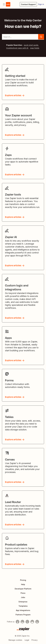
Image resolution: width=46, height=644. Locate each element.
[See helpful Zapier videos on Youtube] (32, 622)
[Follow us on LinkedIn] (22, 622)
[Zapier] (23, 629)
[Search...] (23, 37)
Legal (27, 640)
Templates (23, 606)
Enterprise (23, 602)
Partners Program (23, 615)
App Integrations (23, 610)
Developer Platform (23, 589)
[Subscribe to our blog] (37, 622)
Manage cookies (15, 640)
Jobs (23, 597)
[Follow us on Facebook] (18, 622)
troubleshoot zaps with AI (17, 48)
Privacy (35, 640)
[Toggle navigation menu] (4, 4)
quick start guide (31, 45)
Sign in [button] (41, 4)
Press (23, 593)
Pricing (23, 580)
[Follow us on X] (27, 622)
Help (23, 584)
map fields (34, 48)
